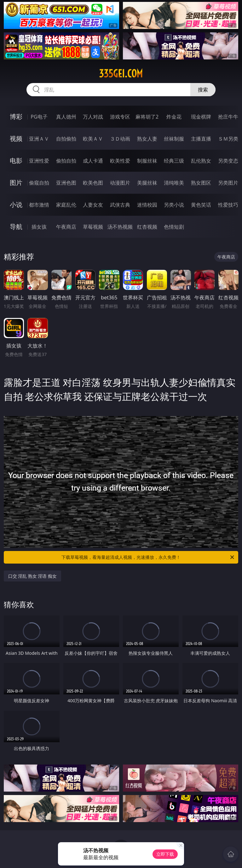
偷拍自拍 (66, 161)
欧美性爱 (120, 161)
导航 (16, 227)
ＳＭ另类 (228, 139)
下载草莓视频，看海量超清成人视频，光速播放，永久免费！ (148, 557)
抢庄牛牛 (228, 117)
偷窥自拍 (39, 183)
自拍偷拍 (66, 139)
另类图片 (228, 183)
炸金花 (174, 117)
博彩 (16, 117)
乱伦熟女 (201, 161)
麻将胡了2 (147, 117)
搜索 (203, 90)
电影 (16, 161)
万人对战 (93, 117)
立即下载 (165, 854)
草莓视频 (93, 227)
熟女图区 (201, 183)
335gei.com (121, 74)
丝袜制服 (174, 139)
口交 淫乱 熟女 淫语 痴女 (33, 576)
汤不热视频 (120, 227)
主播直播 (201, 139)
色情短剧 (174, 227)
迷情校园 (147, 205)
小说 (16, 205)
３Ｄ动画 (120, 139)
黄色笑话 (201, 205)
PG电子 (39, 117)
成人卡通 (93, 161)
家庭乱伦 (66, 205)
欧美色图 (93, 183)
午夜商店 (66, 227)
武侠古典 (120, 205)
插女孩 (39, 227)
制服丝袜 (147, 161)
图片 (16, 183)
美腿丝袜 (147, 183)
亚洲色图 (66, 183)
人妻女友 (93, 205)
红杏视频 (147, 227)
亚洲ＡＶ (39, 139)
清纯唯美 (174, 183)
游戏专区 (120, 117)
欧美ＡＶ (93, 139)
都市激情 (39, 205)
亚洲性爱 (39, 161)
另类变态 (228, 161)
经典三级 (174, 161)
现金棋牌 (201, 117)
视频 (16, 139)
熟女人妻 (147, 139)
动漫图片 (120, 183)
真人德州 (66, 117)
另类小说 (174, 205)
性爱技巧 (228, 205)
